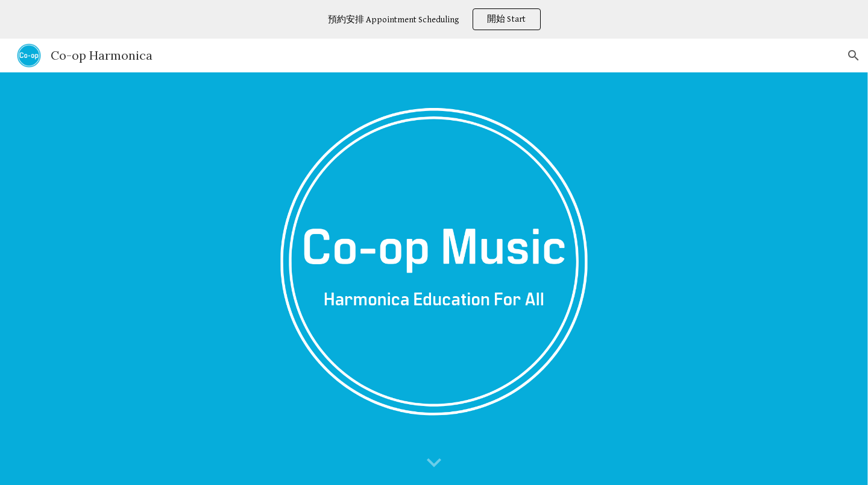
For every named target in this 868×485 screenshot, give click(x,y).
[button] (854, 55)
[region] (434, 19)
